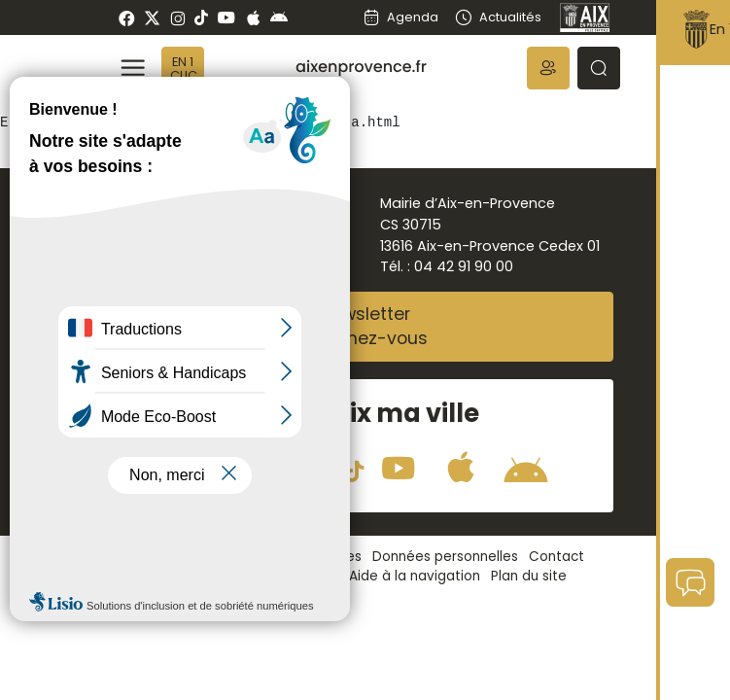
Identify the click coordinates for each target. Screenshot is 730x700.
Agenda (400, 17)
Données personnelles (445, 557)
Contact (556, 557)
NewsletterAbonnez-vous (365, 327)
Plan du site (529, 576)
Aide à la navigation (415, 576)
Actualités (497, 17)
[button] (548, 68)
